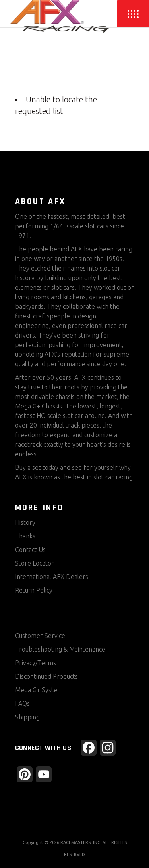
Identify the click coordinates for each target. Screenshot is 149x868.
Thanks (25, 536)
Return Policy (34, 590)
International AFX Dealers (52, 577)
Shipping (27, 717)
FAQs (22, 703)
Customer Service (40, 636)
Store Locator (35, 563)
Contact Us (30, 550)
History (25, 522)
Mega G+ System (39, 690)
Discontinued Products (46, 676)
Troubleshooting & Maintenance (60, 649)
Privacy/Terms (36, 663)
